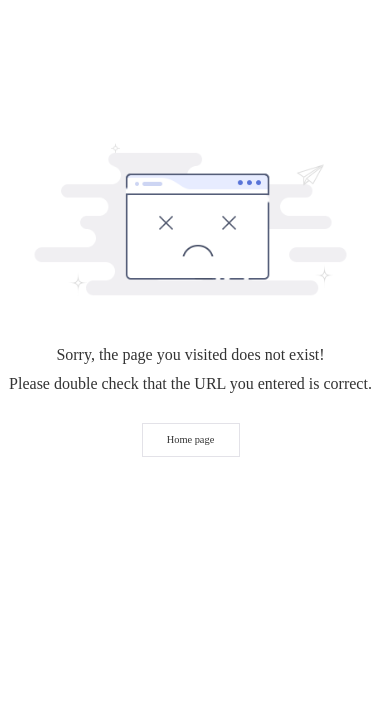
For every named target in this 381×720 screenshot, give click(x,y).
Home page (191, 439)
